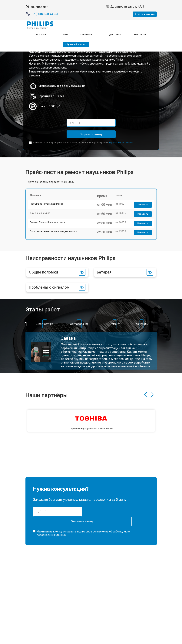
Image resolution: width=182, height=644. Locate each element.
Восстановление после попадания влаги (56, 249)
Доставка (115, 35)
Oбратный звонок (76, 44)
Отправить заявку (91, 134)
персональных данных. (121, 143)
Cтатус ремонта (145, 14)
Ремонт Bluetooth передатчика (50, 236)
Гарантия (86, 35)
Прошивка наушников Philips (49, 210)
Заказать (141, 211)
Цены (65, 35)
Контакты (140, 35)
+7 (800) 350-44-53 (44, 14)
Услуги (40, 35)
